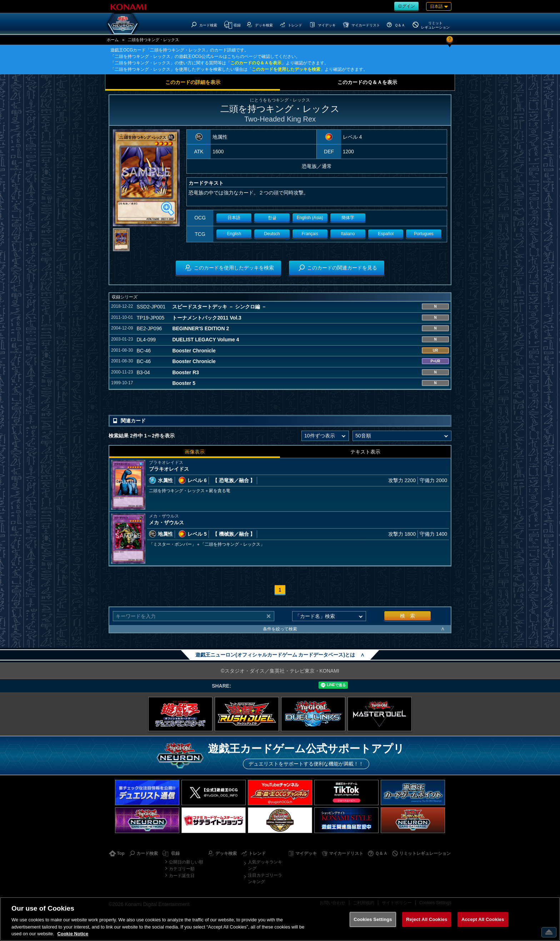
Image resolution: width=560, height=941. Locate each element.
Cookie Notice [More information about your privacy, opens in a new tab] (73, 934)
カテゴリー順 (182, 869)
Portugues (424, 234)
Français (310, 234)
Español (386, 234)
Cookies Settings (373, 919)
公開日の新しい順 (186, 862)
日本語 (234, 218)
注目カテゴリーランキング (265, 878)
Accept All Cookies (483, 919)
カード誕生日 (182, 876)
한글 (272, 218)
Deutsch (272, 234)
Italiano (348, 234)
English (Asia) (310, 218)
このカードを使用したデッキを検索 (286, 69)
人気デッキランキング (265, 865)
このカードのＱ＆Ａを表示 (256, 63)
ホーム (113, 40)
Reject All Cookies (427, 919)
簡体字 (348, 218)
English (234, 234)
